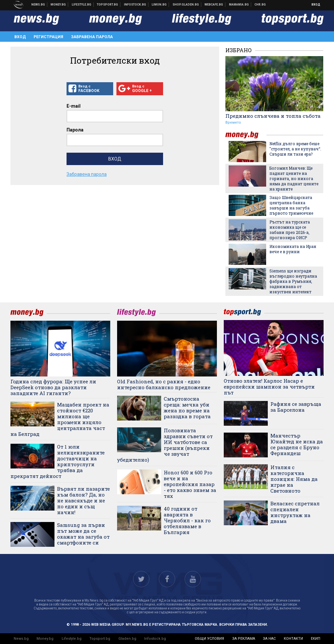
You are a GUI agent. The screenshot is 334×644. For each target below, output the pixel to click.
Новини (38, 5)
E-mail (74, 106)
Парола (75, 130)
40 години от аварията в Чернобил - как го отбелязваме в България (187, 520)
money (246, 135)
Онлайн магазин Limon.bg (159, 5)
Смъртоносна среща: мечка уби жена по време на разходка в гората (187, 407)
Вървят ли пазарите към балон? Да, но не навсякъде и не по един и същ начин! (83, 500)
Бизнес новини (58, 5)
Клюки (82, 5)
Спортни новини (108, 5)
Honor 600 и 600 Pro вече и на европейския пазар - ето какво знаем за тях (190, 484)
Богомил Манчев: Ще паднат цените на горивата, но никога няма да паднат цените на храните (294, 178)
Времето (233, 123)
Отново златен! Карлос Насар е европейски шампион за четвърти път (269, 387)
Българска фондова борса (135, 5)
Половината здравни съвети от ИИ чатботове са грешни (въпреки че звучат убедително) (165, 445)
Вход (316, 5)
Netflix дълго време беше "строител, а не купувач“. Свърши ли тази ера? (295, 149)
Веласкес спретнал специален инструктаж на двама (295, 512)
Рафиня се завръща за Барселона (296, 407)
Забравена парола (92, 37)
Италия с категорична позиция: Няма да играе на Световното (294, 479)
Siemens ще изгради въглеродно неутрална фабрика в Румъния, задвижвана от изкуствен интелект (293, 281)
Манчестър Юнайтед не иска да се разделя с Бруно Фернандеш (297, 444)
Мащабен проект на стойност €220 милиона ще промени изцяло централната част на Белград (60, 419)
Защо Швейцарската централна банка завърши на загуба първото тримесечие (291, 205)
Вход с (90, 89)
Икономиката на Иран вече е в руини (293, 249)
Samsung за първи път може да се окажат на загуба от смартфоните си (83, 534)
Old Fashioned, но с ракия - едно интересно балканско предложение (164, 384)
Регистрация (48, 37)
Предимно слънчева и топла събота (273, 116)
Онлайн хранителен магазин (186, 5)
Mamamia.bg (239, 5)
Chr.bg (260, 5)
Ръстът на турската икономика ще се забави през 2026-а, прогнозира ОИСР (290, 230)
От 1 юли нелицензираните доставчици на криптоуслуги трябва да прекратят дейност (58, 461)
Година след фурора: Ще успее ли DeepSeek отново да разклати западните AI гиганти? (53, 387)
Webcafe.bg (214, 5)
